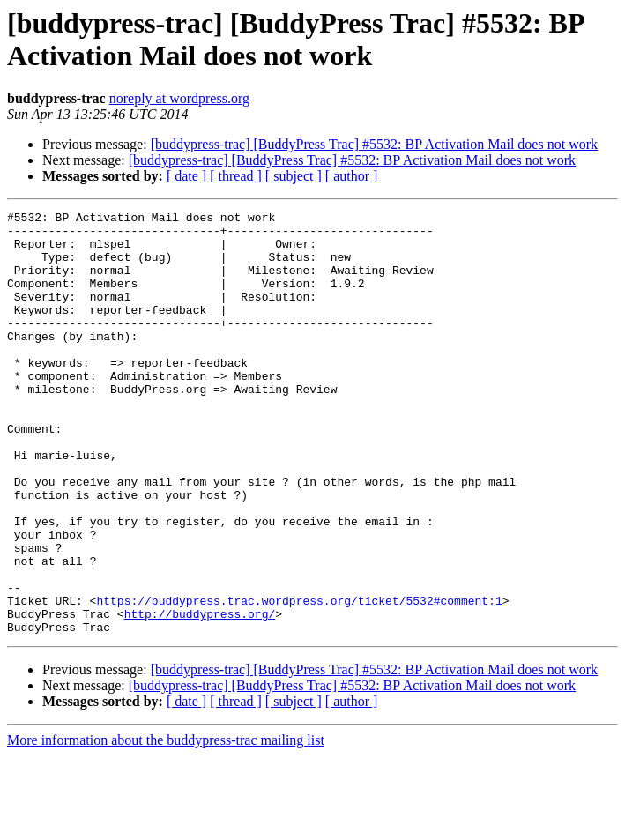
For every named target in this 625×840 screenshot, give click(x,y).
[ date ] (186, 176)
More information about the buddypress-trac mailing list (166, 825)
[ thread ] (236, 176)
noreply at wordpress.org (179, 98)
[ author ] (352, 176)
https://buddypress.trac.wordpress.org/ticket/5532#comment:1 (299, 680)
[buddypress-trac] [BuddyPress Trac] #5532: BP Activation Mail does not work (374, 144)
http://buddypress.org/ (200, 695)
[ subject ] (294, 176)
